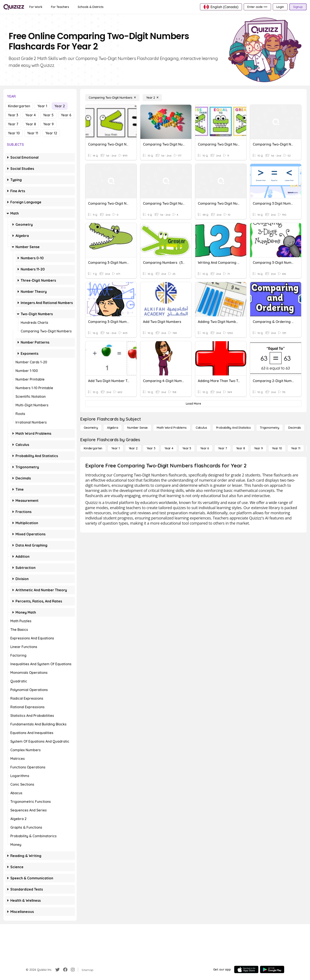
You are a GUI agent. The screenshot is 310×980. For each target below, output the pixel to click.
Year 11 (33, 133)
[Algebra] (113, 428)
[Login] (280, 7)
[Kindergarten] (93, 448)
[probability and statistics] (233, 428)
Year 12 (51, 133)
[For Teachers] (60, 7)
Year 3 (13, 115)
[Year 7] (222, 448)
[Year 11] (296, 448)
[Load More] (193, 404)
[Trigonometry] (270, 428)
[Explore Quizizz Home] (14, 7)
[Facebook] (65, 970)
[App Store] (246, 969)
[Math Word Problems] (172, 428)
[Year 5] (187, 448)
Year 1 (42, 106)
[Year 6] (205, 448)
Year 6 (66, 115)
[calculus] (201, 428)
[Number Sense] (137, 428)
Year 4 (31, 115)
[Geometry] (91, 428)
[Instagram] (73, 970)
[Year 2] (152, 98)
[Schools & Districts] (91, 7)
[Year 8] (241, 448)
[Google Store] (272, 969)
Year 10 (14, 133)
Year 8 (31, 124)
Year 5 (48, 115)
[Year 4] (169, 448)
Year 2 (60, 106)
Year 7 (13, 124)
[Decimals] (295, 428)
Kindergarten (19, 106)
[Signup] (298, 7)
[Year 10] (277, 448)
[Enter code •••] (257, 7)
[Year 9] (258, 448)
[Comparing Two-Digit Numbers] (112, 98)
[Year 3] (151, 448)
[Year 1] (115, 448)
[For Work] (36, 7)
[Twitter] (57, 970)
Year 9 (48, 124)
